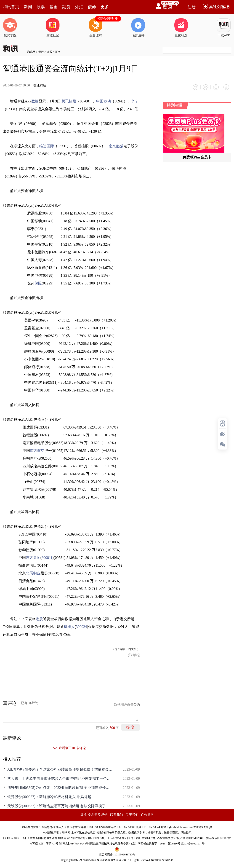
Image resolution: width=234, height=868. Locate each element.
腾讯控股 (69, 101)
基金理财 (96, 28)
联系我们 (117, 815)
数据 (35, 101)
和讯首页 (11, 7)
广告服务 (147, 815)
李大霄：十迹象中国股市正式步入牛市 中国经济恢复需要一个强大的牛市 (60, 778)
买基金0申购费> (108, 19)
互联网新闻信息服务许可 (42, 838)
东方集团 (33, 557)
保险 (38, 283)
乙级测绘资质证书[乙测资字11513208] (180, 838)
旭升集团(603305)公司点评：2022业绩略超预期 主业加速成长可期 (60, 787)
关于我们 (132, 815)
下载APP (224, 28)
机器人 (69, 626)
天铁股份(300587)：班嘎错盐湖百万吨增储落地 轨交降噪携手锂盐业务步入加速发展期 (60, 806)
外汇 (79, 7)
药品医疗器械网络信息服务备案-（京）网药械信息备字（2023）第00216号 (135, 843)
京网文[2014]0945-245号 (74, 843)
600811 (47, 557)
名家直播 (138, 28)
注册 (191, 7)
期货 (66, 7)
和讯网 (31, 52)
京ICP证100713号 (15, 838)
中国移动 (104, 101)
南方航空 (37, 450)
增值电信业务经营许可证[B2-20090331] (82, 838)
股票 (41, 7)
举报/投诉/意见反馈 (94, 815)
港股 (41, 52)
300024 (81, 626)
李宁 (135, 101)
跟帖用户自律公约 (127, 704)
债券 (92, 7)
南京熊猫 (116, 146)
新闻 (28, 7)
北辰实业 (33, 573)
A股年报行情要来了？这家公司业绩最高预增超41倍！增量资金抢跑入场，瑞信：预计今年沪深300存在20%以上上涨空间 (60, 769)
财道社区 (53, 28)
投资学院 (10, 28)
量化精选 (181, 28)
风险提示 (186, 832)
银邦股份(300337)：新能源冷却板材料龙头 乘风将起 (49, 797)
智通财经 (40, 85)
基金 (53, 7)
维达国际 (47, 146)
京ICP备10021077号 (193, 843)
